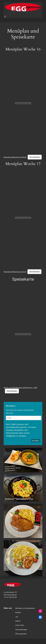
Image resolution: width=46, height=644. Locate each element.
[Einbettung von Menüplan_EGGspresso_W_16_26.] (23, 103)
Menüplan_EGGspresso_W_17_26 (15, 272)
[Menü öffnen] (5, 17)
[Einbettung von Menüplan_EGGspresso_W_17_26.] (23, 218)
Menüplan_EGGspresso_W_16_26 (15, 157)
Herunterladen (35, 157)
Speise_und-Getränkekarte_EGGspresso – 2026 (20, 388)
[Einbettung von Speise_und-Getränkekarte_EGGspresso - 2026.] (23, 334)
